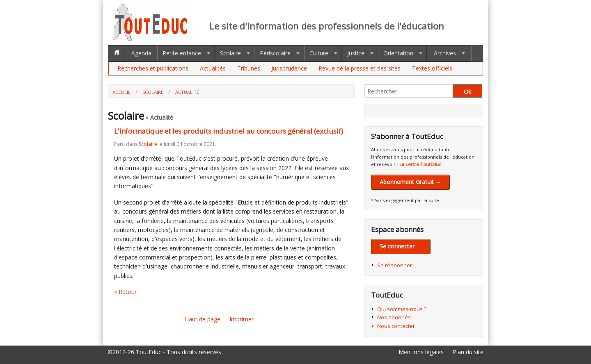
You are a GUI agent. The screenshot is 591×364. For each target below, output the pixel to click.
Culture (319, 53)
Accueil (121, 92)
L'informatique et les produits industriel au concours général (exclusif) (229, 131)
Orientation (398, 53)
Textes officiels (432, 68)
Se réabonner (395, 265)
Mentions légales (421, 352)
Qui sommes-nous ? (402, 309)
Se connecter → (401, 246)
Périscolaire (275, 53)
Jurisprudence (289, 68)
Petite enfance (182, 53)
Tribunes (249, 68)
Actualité (187, 92)
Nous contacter (396, 326)
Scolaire (230, 53)
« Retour (125, 292)
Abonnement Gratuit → (410, 182)
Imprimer (242, 319)
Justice (356, 53)
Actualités (213, 68)
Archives (445, 53)
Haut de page (203, 319)
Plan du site (468, 352)
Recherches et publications (153, 68)
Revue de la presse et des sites (360, 68)
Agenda (141, 53)
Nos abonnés (394, 317)
